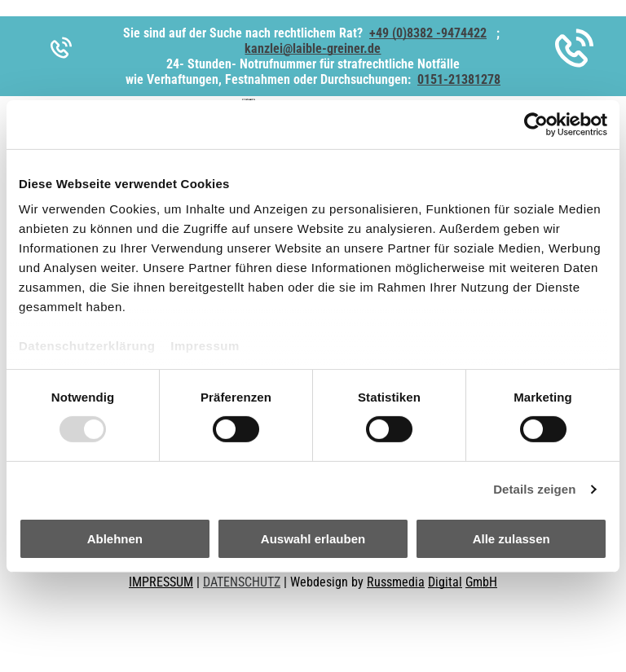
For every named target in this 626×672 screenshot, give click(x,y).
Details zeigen (534, 489)
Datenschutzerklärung (87, 346)
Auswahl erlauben (313, 539)
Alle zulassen (511, 539)
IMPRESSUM (161, 582)
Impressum (205, 346)
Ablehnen (115, 539)
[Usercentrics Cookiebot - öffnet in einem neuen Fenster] (536, 124)
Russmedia (396, 582)
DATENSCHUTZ (242, 582)
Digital (445, 582)
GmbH (481, 582)
